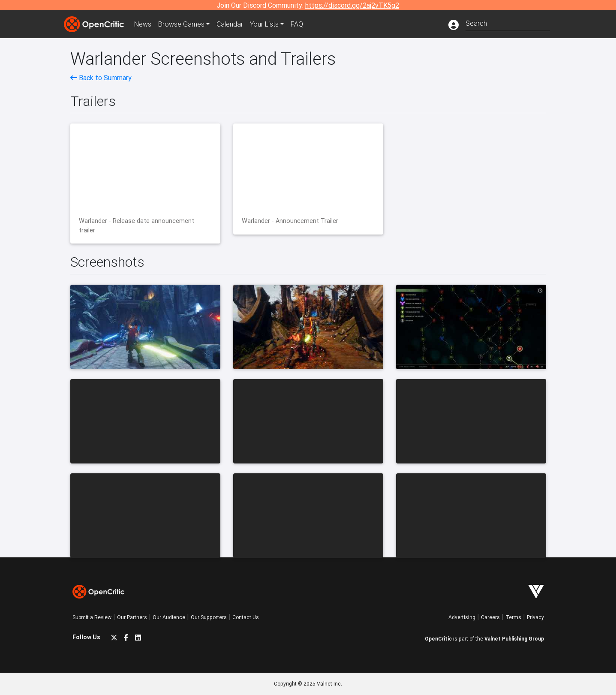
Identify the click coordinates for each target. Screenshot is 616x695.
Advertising (462, 617)
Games (181, 24)
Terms (513, 617)
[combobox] (508, 23)
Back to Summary (101, 78)
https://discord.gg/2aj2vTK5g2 (352, 5)
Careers (490, 617)
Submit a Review (92, 617)
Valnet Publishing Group (514, 639)
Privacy (535, 617)
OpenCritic (438, 639)
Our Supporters (209, 617)
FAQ (297, 24)
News (143, 24)
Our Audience (169, 617)
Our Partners (132, 617)
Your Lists (264, 24)
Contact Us (246, 617)
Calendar (230, 24)
